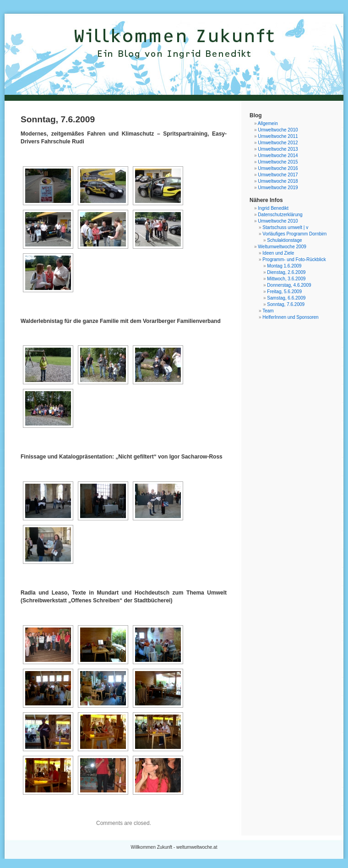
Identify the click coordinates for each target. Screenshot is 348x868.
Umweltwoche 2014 (278, 156)
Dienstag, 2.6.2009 (286, 272)
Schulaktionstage (284, 240)
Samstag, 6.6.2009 (286, 298)
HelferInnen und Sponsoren (290, 317)
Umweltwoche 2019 (278, 188)
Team (268, 311)
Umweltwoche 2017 (278, 175)
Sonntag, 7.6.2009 (286, 304)
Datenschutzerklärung (280, 215)
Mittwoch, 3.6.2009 (286, 279)
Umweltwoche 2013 (278, 149)
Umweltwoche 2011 (278, 136)
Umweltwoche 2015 (278, 162)
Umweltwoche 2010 (278, 130)
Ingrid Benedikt (273, 208)
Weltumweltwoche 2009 (282, 247)
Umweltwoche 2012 (278, 143)
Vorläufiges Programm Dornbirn (294, 234)
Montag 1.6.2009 (284, 266)
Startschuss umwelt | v (285, 227)
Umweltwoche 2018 (278, 181)
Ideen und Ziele (278, 253)
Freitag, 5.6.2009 (284, 292)
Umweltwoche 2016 (278, 168)
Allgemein (268, 123)
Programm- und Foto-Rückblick (294, 259)
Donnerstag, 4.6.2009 (289, 285)
